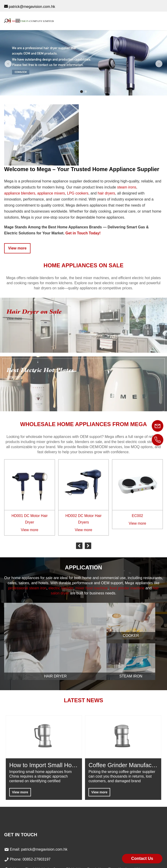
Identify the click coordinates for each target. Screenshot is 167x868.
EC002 (138, 516)
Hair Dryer (55, 676)
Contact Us (142, 858)
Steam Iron (131, 676)
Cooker (131, 636)
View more (17, 248)
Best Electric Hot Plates (40, 370)
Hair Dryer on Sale (34, 312)
